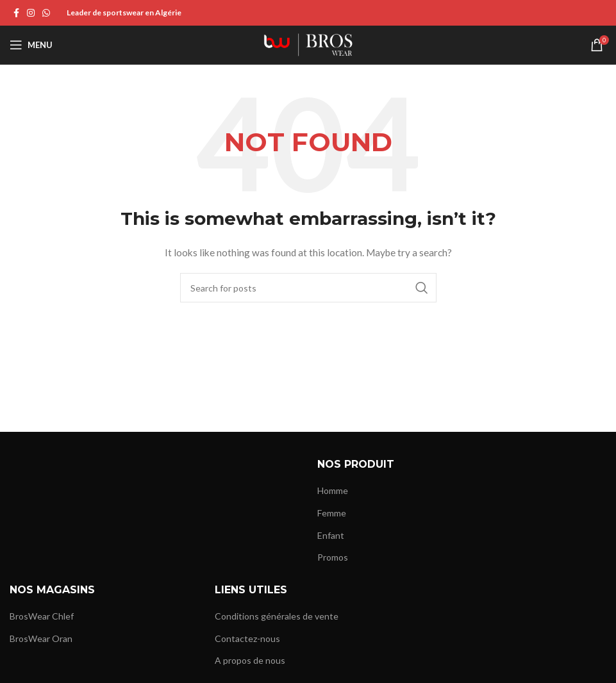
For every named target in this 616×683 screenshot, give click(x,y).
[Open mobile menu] (31, 45)
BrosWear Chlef (42, 616)
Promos (333, 557)
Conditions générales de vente (277, 616)
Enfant (331, 535)
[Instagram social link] (31, 13)
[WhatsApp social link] (46, 13)
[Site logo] (308, 44)
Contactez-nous (247, 638)
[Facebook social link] (16, 13)
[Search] (308, 288)
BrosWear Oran (41, 638)
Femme (332, 513)
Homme (333, 490)
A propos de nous (250, 660)
